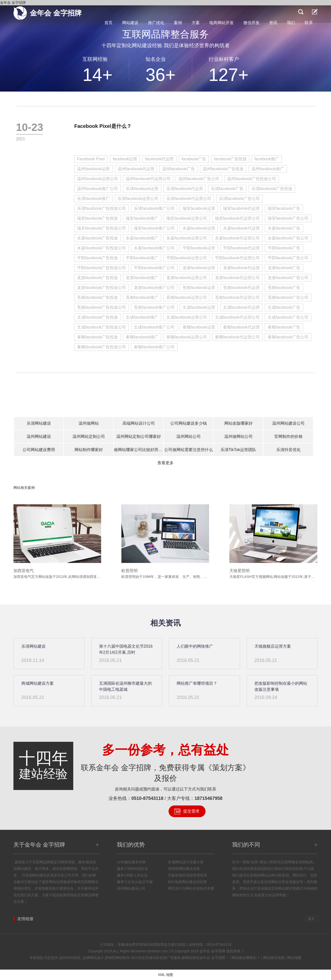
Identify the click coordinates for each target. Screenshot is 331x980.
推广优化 (156, 23)
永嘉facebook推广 (142, 238)
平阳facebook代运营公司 (237, 258)
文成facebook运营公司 (187, 317)
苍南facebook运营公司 (187, 297)
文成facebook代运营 (241, 307)
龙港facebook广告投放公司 (102, 288)
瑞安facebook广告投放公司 (102, 228)
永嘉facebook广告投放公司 (102, 248)
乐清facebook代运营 (185, 189)
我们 (291, 23)
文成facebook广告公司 (288, 317)
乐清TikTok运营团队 (238, 450)
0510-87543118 (147, 798)
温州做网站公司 (238, 436)
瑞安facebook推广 (142, 218)
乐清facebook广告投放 (272, 189)
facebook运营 (125, 159)
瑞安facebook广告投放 (97, 218)
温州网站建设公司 (288, 423)
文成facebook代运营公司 (237, 317)
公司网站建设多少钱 (189, 423)
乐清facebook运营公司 (138, 199)
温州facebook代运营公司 (148, 179)
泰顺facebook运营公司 (187, 337)
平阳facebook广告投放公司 (102, 268)
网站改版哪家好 (238, 423)
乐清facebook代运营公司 (189, 199)
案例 (178, 23)
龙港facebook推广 (142, 278)
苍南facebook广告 (284, 288)
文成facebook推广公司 (154, 327)
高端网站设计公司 (139, 423)
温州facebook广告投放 (223, 169)
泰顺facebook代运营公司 (237, 337)
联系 (309, 23)
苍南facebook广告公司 (288, 297)
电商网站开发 (222, 23)
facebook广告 (194, 159)
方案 (196, 23)
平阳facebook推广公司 (154, 268)
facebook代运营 (159, 159)
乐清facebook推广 (93, 199)
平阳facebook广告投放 (97, 258)
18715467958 (209, 798)
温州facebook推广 (268, 169)
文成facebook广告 (284, 307)
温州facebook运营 (93, 169)
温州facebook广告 (179, 169)
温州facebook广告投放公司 (252, 179)
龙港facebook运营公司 (187, 278)
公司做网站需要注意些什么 (189, 450)
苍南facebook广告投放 (97, 297)
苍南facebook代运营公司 (237, 297)
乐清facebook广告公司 (239, 199)
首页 (108, 23)
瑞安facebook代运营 (241, 208)
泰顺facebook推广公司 (154, 347)
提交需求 (191, 811)
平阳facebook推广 (142, 258)
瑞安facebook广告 (284, 208)
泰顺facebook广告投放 (97, 337)
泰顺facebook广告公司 (288, 337)
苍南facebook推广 (142, 297)
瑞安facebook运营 (199, 208)
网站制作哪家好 (89, 450)
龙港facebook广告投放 (97, 278)
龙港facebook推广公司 (154, 288)
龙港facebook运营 (199, 268)
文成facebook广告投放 (97, 317)
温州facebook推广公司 (97, 189)
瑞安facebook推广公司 (154, 228)
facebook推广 (267, 159)
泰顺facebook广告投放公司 (102, 347)
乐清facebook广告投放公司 (102, 208)
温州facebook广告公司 (199, 179)
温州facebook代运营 (136, 169)
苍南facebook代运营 (241, 288)
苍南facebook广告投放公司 (102, 307)
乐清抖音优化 (288, 450)
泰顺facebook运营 (199, 327)
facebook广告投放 (230, 159)
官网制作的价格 (288, 436)
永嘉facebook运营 (199, 228)
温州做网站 (89, 423)
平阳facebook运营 (199, 248)
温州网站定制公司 (89, 436)
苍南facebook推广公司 (154, 307)
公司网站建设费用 (39, 450)
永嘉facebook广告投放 (97, 238)
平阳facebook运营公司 (187, 258)
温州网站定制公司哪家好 (139, 436)
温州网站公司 (189, 436)
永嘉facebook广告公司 (288, 238)
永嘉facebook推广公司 (154, 248)
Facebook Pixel (91, 159)
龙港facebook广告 (284, 268)
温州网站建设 (39, 436)
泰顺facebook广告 (284, 327)
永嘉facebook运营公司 (187, 238)
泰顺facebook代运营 (241, 327)
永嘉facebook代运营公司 (237, 238)
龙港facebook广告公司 (288, 278)
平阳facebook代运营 (241, 248)
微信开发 (251, 23)
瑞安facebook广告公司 (288, 218)
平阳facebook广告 (284, 248)
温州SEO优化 (70, 958)
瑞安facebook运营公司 (187, 218)
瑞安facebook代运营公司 (237, 218)
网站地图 (294, 958)
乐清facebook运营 (142, 189)
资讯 (273, 23)
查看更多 (165, 463)
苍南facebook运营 (199, 288)
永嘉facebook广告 (284, 228)
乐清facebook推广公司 (154, 208)
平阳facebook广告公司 (288, 258)
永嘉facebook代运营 (241, 228)
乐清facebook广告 (227, 189)
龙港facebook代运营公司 (237, 278)
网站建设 (130, 23)
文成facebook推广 (142, 317)
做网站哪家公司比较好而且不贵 (139, 450)
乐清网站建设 (39, 423)
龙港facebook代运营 (241, 268)
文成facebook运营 (199, 307)
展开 (311, 919)
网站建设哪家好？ (246, 958)
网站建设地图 (274, 958)
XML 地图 (165, 975)
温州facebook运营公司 (97, 179)
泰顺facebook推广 (142, 337)
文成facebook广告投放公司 (102, 327)
